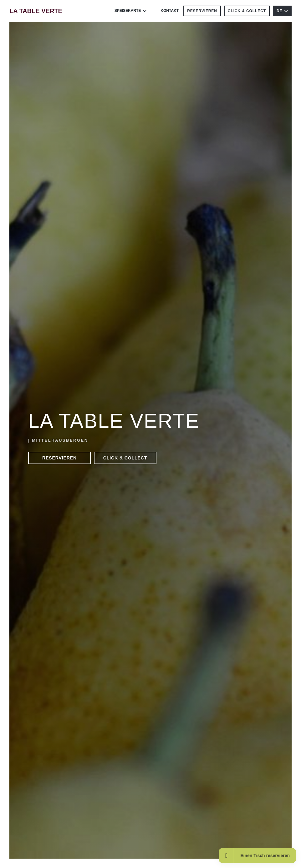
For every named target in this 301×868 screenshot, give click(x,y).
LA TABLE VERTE (36, 11)
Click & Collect (247, 11)
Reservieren (202, 11)
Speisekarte (131, 11)
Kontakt (170, 11)
